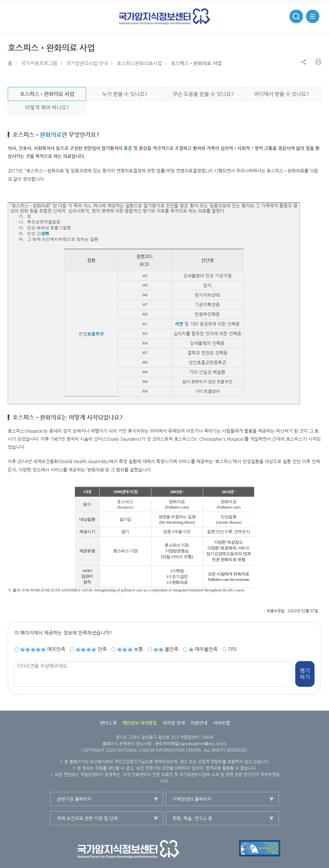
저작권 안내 (174, 723)
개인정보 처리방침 (139, 723)
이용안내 (199, 723)
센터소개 (108, 723)
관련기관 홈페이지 (74, 799)
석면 (179, 324)
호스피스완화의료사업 (139, 63)
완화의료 (51, 135)
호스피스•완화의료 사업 (196, 63)
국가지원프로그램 (39, 63)
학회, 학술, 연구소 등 (192, 818)
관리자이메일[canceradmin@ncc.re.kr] (191, 744)
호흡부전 (95, 334)
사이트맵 (221, 723)
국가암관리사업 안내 (87, 63)
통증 (128, 148)
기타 (232, 649)
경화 (45, 233)
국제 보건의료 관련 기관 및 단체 (87, 818)
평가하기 (305, 674)
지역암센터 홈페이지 (192, 799)
